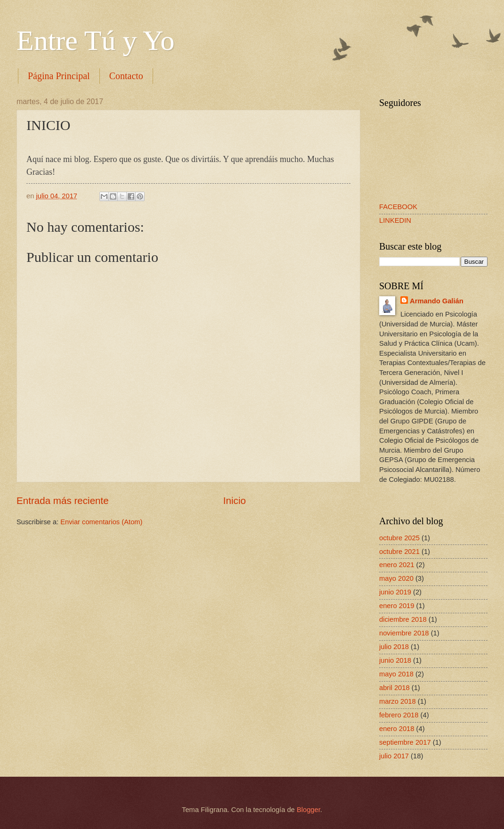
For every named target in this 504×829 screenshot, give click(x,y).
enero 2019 (397, 606)
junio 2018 (395, 660)
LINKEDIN (395, 220)
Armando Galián (437, 301)
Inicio (235, 500)
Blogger (309, 810)
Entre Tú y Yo (96, 41)
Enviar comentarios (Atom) (101, 522)
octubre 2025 (399, 538)
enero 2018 (397, 729)
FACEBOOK (398, 207)
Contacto (126, 76)
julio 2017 (394, 756)
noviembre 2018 (404, 633)
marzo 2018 (398, 701)
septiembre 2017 (405, 742)
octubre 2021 (399, 552)
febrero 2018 (399, 715)
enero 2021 (397, 565)
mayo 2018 (396, 674)
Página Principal (59, 76)
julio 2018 (394, 647)
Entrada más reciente (63, 500)
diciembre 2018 (403, 619)
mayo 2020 (396, 578)
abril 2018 (394, 688)
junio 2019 (395, 592)
